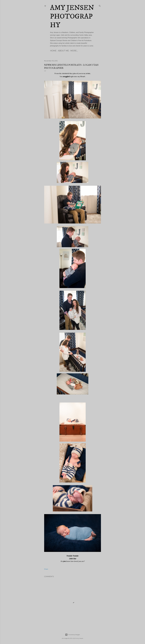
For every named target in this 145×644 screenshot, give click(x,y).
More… (74, 51)
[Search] (100, 6)
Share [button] (46, 569)
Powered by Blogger (73, 635)
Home (53, 51)
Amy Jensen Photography (72, 17)
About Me (63, 51)
